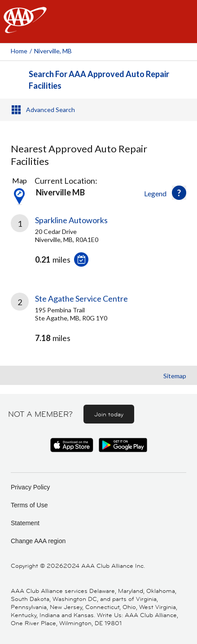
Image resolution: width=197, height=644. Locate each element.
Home (19, 51)
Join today (109, 414)
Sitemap (175, 376)
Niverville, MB (53, 51)
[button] (179, 193)
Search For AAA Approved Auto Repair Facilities (99, 80)
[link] (98, 247)
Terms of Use (29, 505)
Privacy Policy (30, 487)
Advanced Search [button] (50, 110)
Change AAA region (38, 541)
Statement (25, 523)
